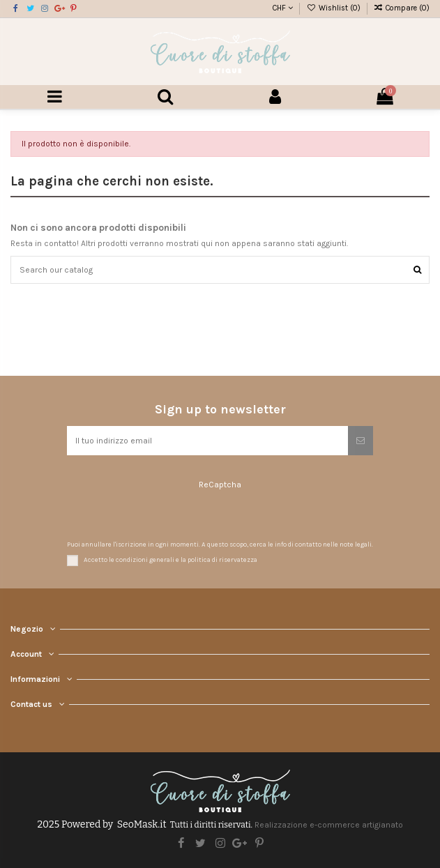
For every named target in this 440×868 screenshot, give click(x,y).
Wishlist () (334, 8)
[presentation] (150, 516)
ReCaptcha (220, 485)
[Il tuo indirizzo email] (207, 441)
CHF (283, 8)
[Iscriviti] (361, 441)
